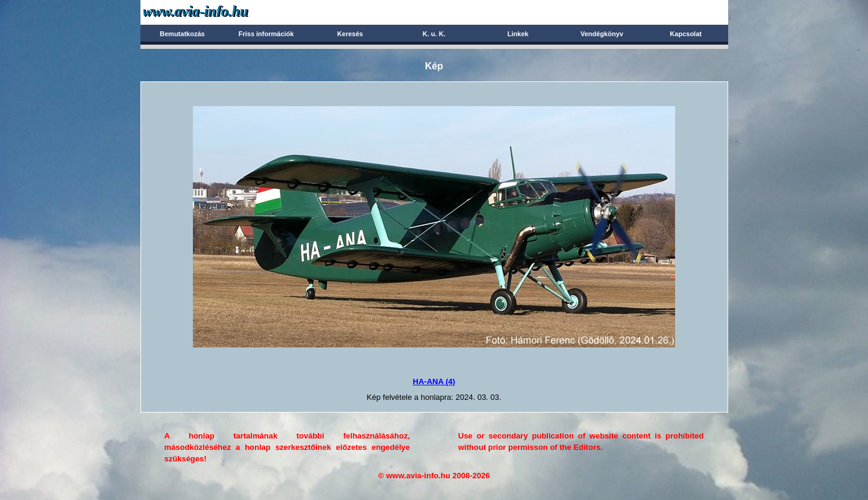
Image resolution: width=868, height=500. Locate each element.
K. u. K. (434, 34)
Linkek (518, 34)
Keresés (350, 34)
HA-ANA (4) (434, 381)
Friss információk (266, 34)
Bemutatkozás (182, 34)
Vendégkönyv (602, 34)
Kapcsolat (686, 34)
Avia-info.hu (217, 12)
